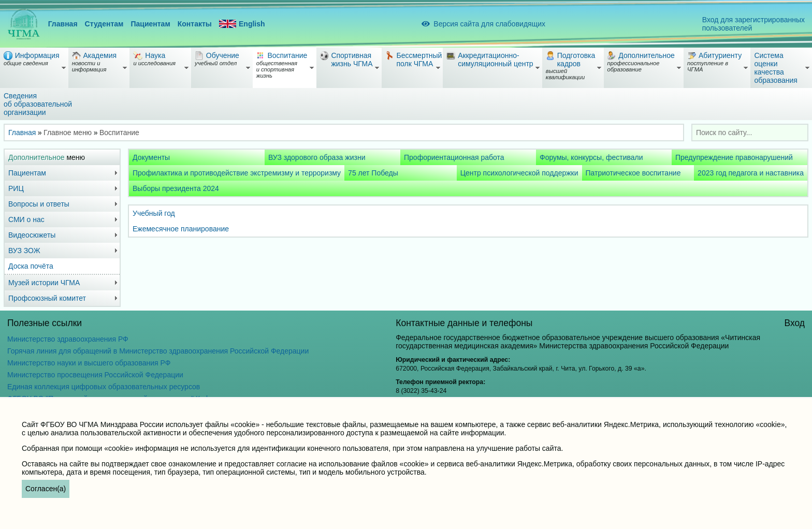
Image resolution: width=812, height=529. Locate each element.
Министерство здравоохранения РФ (68, 339)
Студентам (104, 24)
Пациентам (150, 24)
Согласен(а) (46, 489)
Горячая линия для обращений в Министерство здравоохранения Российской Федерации (158, 351)
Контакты (195, 24)
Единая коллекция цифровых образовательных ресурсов (104, 387)
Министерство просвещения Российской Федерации (95, 375)
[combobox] (750, 133)
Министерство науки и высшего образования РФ (89, 363)
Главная (63, 24)
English (242, 24)
